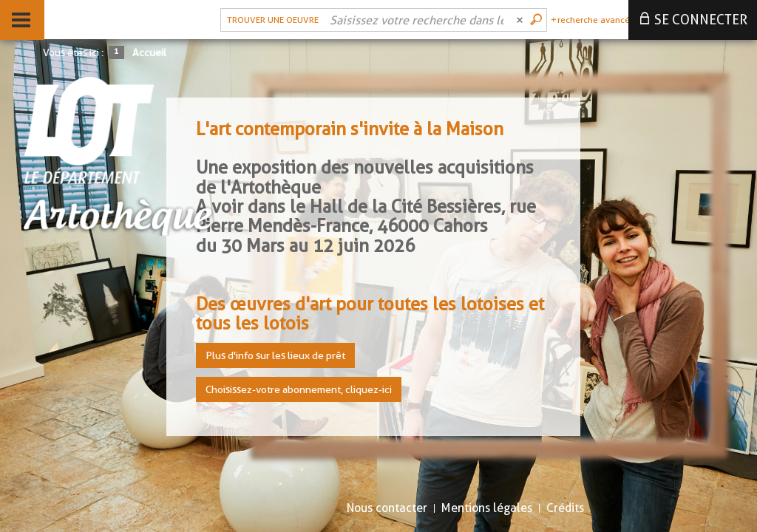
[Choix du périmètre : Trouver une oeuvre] (271, 20)
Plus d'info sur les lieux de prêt (275, 355)
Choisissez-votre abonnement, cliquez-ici (299, 389)
